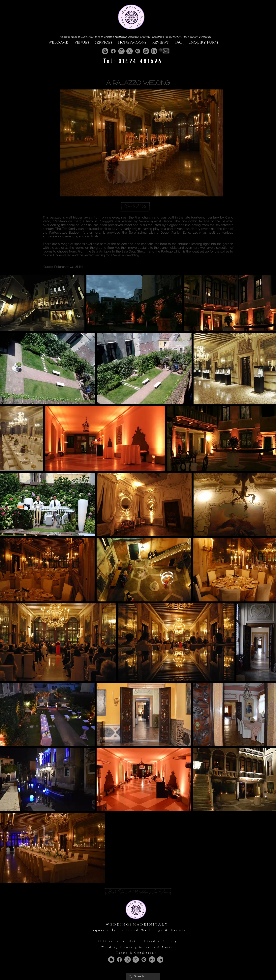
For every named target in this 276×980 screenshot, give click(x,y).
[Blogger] (105, 51)
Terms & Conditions (136, 953)
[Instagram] (121, 51)
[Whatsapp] (146, 51)
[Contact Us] (135, 206)
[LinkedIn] (154, 51)
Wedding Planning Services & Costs (137, 947)
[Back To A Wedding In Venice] (138, 892)
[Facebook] (113, 51)
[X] (130, 51)
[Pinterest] (138, 51)
